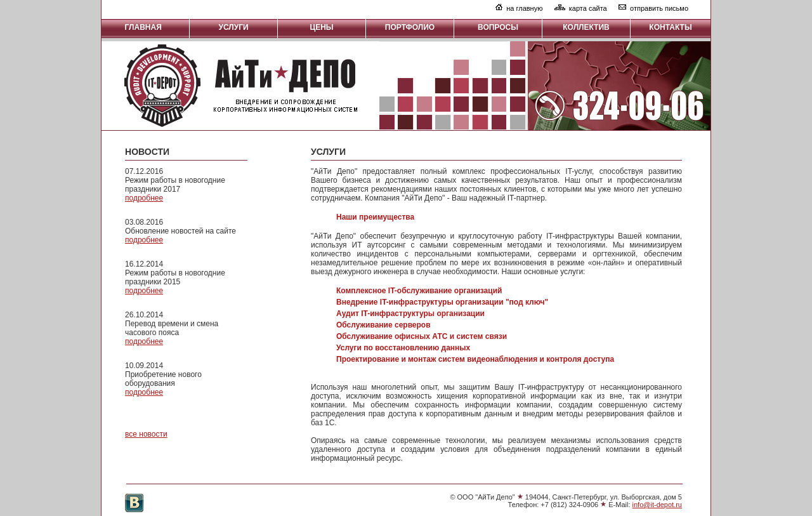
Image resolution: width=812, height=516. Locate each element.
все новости (146, 434)
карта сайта (588, 8)
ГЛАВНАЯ (146, 27)
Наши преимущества (375, 217)
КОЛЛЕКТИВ (586, 27)
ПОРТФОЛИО (410, 27)
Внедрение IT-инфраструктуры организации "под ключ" (442, 302)
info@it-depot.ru (657, 505)
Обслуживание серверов (383, 325)
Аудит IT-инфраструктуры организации (410, 314)
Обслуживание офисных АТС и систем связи (422, 336)
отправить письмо (659, 8)
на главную (524, 8)
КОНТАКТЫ (670, 27)
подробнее (144, 198)
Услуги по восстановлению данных (403, 348)
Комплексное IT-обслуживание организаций (419, 291)
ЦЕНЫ (321, 27)
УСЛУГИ (233, 27)
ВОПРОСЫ (498, 27)
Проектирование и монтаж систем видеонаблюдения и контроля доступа (475, 359)
